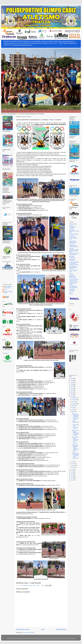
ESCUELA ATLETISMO (72, 257)
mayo (73, 411)
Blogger (73, 638)
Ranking (71, 274)
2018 (72, 394)
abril (73, 462)
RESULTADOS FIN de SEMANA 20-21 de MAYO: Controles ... (75, 433)
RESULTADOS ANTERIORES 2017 (74, 246)
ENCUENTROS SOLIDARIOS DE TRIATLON (73, 268)
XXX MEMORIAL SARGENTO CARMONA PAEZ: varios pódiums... (75, 416)
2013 (72, 476)
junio (73, 410)
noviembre (75, 400)
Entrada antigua (61, 629)
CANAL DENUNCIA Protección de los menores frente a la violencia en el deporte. (74, 282)
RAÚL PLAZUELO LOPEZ (8, 292)
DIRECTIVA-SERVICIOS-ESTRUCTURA (73, 277)
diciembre (74, 398)
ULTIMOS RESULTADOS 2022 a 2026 (74, 231)
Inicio (43, 629)
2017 (72, 396)
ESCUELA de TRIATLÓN (72, 260)
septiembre (75, 404)
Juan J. (6, 289)
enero (74, 468)
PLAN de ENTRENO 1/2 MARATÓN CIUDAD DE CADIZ (74, 263)
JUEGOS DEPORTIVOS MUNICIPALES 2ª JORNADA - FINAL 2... (75, 425)
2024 (72, 382)
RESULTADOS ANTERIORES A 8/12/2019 (73, 242)
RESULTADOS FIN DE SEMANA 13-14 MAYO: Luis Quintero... (75, 440)
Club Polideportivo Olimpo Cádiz (8, 287)
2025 (72, 380)
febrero (74, 466)
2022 (72, 386)
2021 (72, 388)
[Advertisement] (8, 277)
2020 (72, 390)
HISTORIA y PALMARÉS (72, 290)
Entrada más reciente (23, 629)
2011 (72, 480)
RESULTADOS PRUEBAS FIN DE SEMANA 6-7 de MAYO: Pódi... (75, 448)
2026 (72, 378)
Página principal (73, 224)
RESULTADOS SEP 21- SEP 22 (74, 235)
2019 (72, 392)
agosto (74, 406)
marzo (74, 464)
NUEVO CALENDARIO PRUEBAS (73, 227)
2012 (72, 478)
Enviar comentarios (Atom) (28, 632)
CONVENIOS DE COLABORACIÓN (73, 287)
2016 (72, 470)
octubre (74, 402)
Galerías (71, 292)
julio (73, 408)
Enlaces (71, 294)
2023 (72, 384)
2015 (72, 472)
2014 (72, 474)
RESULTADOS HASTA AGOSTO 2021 (73, 238)
